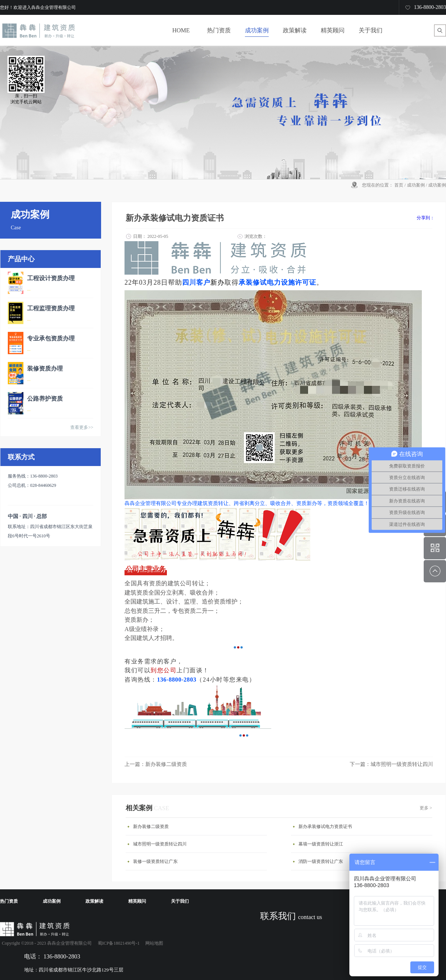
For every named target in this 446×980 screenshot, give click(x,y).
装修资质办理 (45, 368)
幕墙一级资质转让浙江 (321, 844)
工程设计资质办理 (51, 278)
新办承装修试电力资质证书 (325, 827)
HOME (181, 30)
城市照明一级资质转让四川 (160, 844)
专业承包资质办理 (51, 338)
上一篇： (156, 764)
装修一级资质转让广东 (155, 861)
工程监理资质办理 (51, 308)
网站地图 (153, 943)
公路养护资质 (45, 399)
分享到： (426, 218)
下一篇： (391, 764)
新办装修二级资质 (151, 827)
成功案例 (416, 185)
